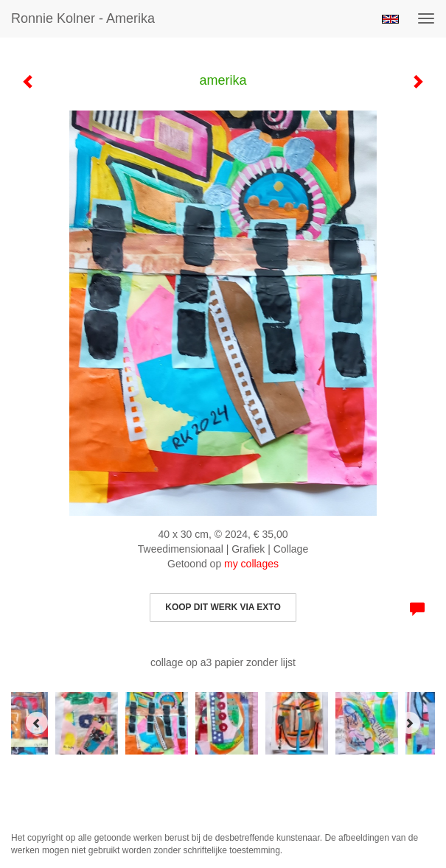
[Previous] (37, 723)
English (390, 19)
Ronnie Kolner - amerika (83, 18)
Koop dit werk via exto (223, 607)
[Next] (409, 723)
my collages (251, 564)
